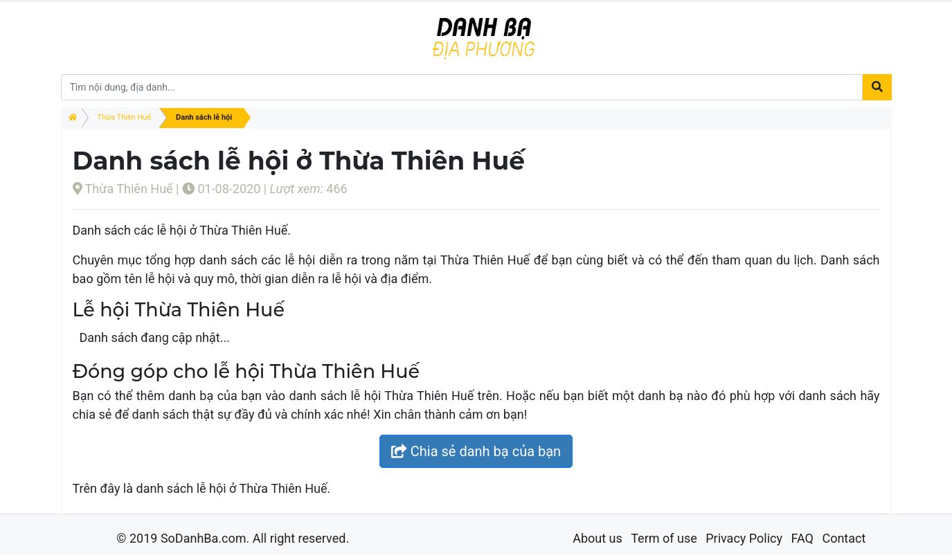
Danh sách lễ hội (204, 117)
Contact (844, 538)
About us (598, 538)
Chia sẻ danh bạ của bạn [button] (476, 451)
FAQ (802, 538)
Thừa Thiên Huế (125, 117)
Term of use (664, 538)
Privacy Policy (744, 538)
